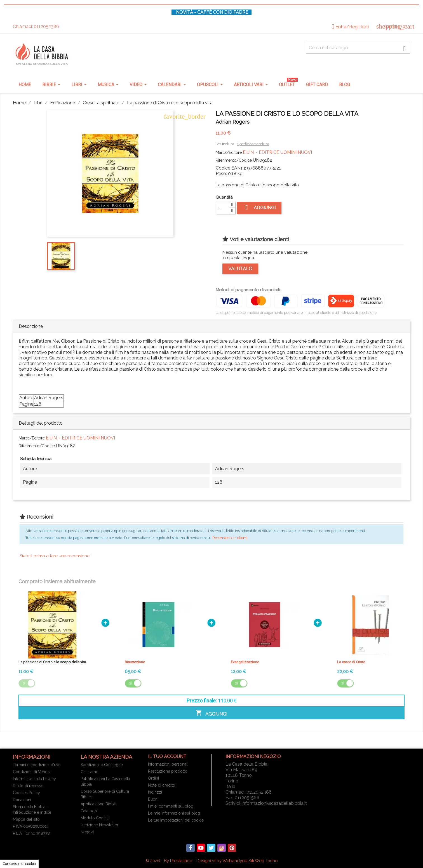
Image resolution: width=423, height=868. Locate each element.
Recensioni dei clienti (230, 538)
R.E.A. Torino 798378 (31, 833)
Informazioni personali (168, 764)
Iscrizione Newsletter (99, 825)
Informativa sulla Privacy (34, 779)
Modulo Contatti (95, 818)
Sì (24, 683)
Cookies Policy (26, 793)
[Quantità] (222, 208)
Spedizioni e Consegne (102, 765)
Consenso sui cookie (19, 864)
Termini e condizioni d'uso (37, 765)
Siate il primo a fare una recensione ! (56, 556)
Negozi (87, 832)
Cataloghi (89, 811)
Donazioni (22, 800)
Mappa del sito (26, 819)
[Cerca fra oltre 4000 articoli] (358, 48)
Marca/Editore (229, 152)
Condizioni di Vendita (32, 772)
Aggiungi (259, 208)
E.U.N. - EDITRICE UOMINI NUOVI (277, 152)
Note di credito (162, 785)
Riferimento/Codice (234, 160)
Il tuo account (167, 757)
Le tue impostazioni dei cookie (176, 820)
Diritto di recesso (28, 786)
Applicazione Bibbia (99, 804)
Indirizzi (155, 792)
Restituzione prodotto (168, 771)
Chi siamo (90, 772)
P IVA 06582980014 (31, 826)
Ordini (153, 778)
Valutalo (240, 269)
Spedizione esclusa (253, 144)
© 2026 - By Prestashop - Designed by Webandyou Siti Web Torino (212, 861)
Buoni (153, 799)
